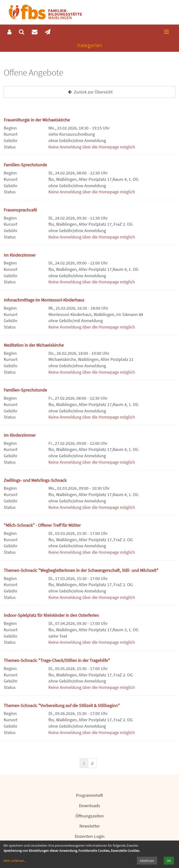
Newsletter (90, 826)
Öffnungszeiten (90, 816)
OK (169, 861)
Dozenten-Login (90, 836)
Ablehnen (147, 861)
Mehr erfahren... (15, 861)
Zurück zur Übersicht (90, 92)
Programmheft (89, 795)
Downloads (89, 806)
